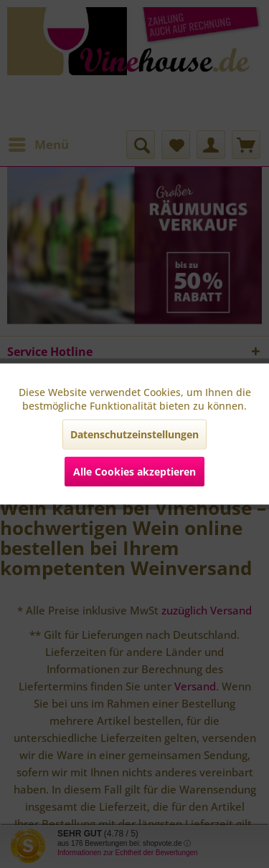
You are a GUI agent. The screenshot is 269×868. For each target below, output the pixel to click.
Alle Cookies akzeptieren (134, 472)
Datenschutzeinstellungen (134, 434)
